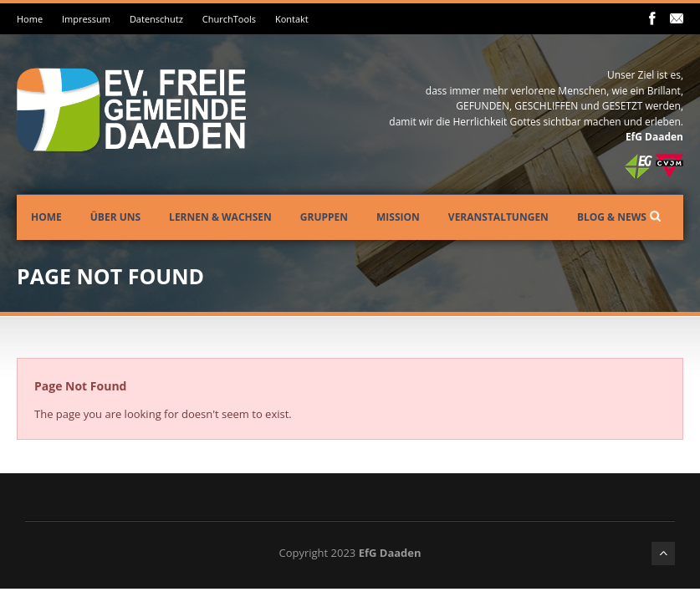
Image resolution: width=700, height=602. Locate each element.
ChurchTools (229, 19)
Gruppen (324, 217)
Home (30, 19)
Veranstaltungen (498, 217)
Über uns (115, 217)
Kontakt (292, 19)
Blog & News (612, 217)
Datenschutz (156, 19)
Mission (398, 217)
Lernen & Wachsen (220, 217)
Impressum (86, 19)
